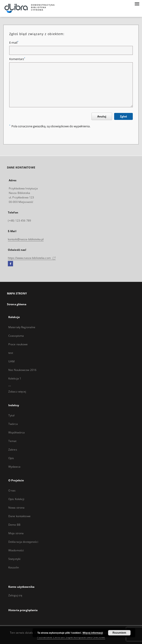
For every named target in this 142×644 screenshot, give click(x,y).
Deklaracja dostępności (23, 542)
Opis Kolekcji (16, 499)
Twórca (13, 424)
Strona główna (17, 304)
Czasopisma (16, 336)
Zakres (13, 450)
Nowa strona (16, 508)
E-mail (14, 43)
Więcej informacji (93, 633)
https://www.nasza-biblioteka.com (32, 258)
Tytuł (11, 415)
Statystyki (14, 559)
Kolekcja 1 (15, 378)
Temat (12, 441)
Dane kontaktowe (19, 516)
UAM (11, 361)
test (11, 353)
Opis (11, 458)
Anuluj (102, 116)
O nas (12, 490)
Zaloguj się (15, 595)
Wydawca (14, 467)
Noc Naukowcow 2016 (22, 370)
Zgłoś (123, 116)
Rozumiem (119, 633)
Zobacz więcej (17, 392)
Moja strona (16, 533)
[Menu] (137, 4)
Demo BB (14, 525)
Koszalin (14, 567)
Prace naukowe (18, 344)
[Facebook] (10, 264)
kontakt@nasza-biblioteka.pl (26, 239)
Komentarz (17, 59)
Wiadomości (16, 550)
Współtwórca (17, 432)
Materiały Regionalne (22, 327)
